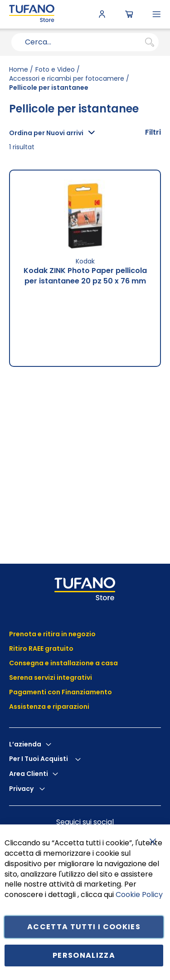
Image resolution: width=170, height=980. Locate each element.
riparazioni (70, 707)
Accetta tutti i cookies (84, 927)
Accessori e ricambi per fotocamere (67, 78)
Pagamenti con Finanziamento (61, 692)
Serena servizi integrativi (51, 678)
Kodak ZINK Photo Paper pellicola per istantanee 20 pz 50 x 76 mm (85, 276)
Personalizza (84, 955)
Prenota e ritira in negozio (52, 634)
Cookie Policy (139, 895)
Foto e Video (55, 69)
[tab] (153, 133)
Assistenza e (30, 707)
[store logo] (32, 14)
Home (19, 69)
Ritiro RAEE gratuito (41, 648)
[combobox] (85, 42)
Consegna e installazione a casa (63, 663)
